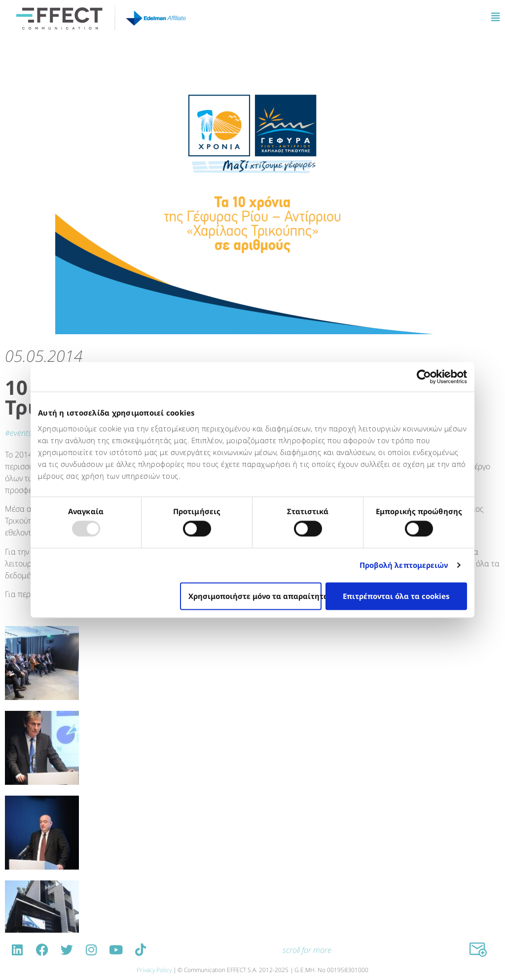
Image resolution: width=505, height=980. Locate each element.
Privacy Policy (154, 970)
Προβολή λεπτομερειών (404, 565)
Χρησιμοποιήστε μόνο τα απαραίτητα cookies (255, 596)
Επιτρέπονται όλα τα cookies (396, 596)
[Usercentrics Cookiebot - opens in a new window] (424, 377)
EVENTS (21, 433)
